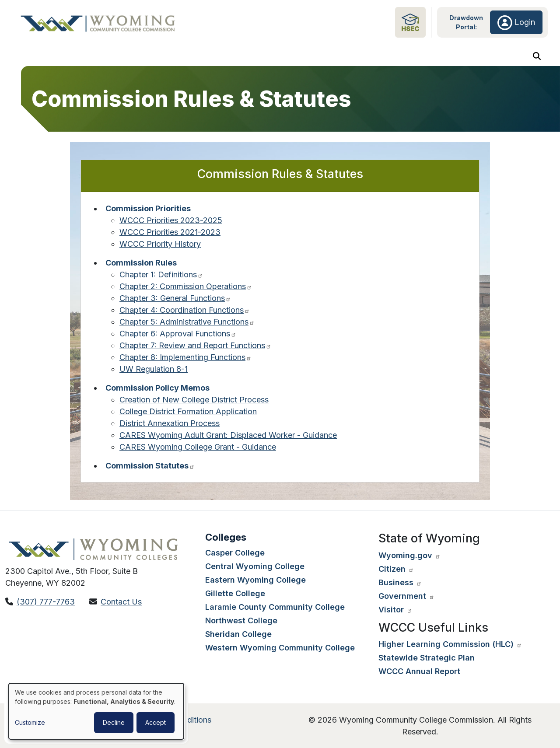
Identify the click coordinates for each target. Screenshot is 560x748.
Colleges (182, 58)
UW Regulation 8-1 (154, 372)
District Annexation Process (170, 427)
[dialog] (96, 711)
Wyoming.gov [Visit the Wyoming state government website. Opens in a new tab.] (409, 555)
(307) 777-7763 (46, 602)
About (37, 58)
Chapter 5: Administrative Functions (187, 325)
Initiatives (503, 58)
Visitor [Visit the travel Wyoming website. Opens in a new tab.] (395, 610)
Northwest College (241, 620)
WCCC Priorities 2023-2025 (171, 224)
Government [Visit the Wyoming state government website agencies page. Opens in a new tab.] (406, 596)
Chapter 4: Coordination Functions (185, 313)
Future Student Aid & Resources (257, 58)
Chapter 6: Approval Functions (178, 337)
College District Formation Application (188, 415)
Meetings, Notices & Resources (107, 58)
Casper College (235, 553)
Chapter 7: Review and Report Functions (195, 349)
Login (516, 23)
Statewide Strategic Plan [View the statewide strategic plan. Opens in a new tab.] (427, 658)
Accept (156, 722)
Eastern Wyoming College (255, 580)
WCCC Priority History (160, 247)
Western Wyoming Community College (280, 648)
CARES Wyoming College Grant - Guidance (198, 450)
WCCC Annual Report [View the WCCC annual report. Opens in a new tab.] (419, 671)
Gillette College (235, 593)
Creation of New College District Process (194, 403)
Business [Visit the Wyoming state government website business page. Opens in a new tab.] (400, 582)
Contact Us (121, 602)
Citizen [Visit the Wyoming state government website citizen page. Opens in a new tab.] (396, 569)
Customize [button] (30, 722)
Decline (114, 722)
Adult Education (343, 58)
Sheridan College (238, 634)
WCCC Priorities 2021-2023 (170, 236)
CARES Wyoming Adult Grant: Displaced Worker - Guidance (228, 439)
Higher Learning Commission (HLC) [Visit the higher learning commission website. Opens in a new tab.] (450, 644)
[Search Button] (537, 58)
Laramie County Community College (275, 607)
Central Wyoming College (255, 566)
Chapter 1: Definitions (161, 278)
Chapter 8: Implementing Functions (185, 361)
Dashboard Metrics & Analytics (427, 58)
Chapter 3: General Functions (175, 302)
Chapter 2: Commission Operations (186, 290)
